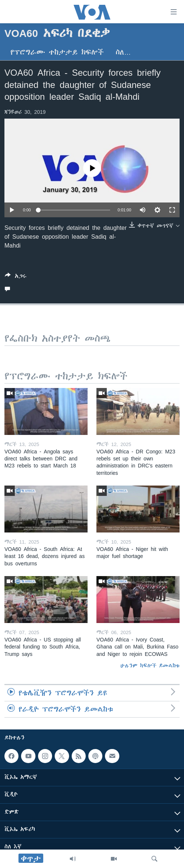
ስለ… (123, 52)
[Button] (16, 277)
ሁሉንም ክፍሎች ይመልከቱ (150, 666)
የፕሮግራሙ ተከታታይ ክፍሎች (57, 52)
